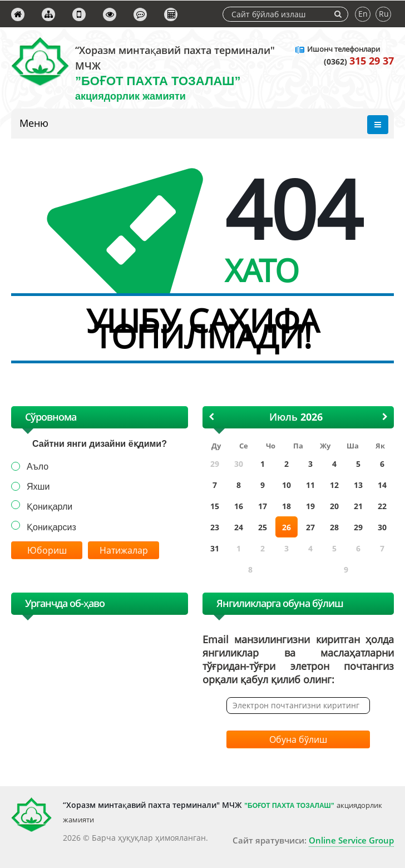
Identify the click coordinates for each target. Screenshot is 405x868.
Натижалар (124, 550)
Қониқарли (50, 507)
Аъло (38, 467)
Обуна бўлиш (298, 739)
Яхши (38, 487)
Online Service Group (351, 840)
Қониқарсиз (51, 527)
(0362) (359, 61)
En (363, 14)
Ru (384, 14)
